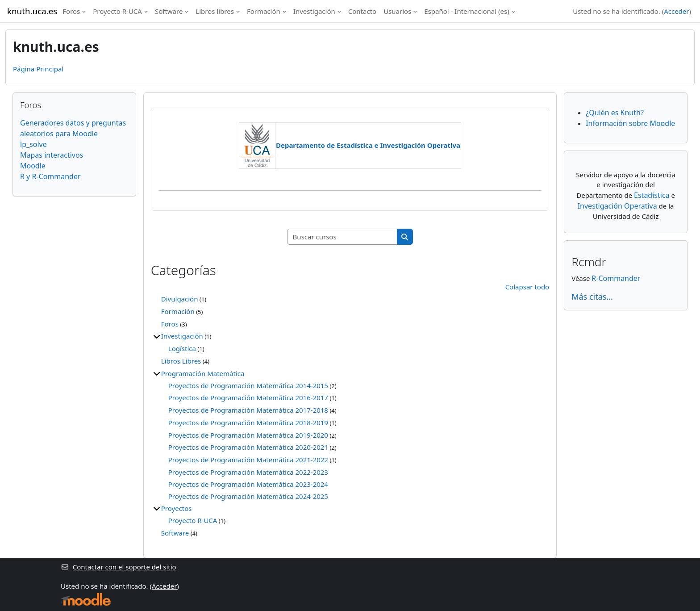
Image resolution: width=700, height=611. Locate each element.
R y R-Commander (50, 176)
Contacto (362, 11)
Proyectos (177, 508)
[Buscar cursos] (342, 237)
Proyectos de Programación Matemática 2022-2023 (248, 472)
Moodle (33, 166)
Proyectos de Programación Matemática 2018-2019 (248, 423)
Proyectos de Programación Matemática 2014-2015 (248, 385)
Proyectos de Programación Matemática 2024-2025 (248, 496)
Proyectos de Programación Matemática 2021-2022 (248, 460)
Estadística (652, 195)
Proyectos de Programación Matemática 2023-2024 (248, 484)
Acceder (676, 11)
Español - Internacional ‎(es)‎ (467, 11)
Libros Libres (181, 361)
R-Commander (616, 278)
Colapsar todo (527, 287)
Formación (264, 11)
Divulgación (180, 299)
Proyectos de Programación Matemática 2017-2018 (248, 410)
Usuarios (397, 11)
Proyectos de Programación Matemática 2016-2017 (248, 398)
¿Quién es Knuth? (615, 113)
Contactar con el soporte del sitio (119, 567)
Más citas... (592, 297)
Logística (182, 348)
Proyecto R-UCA (117, 11)
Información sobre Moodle (630, 123)
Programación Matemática (203, 373)
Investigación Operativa (617, 206)
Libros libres (215, 11)
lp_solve (33, 144)
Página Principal (38, 69)
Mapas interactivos (52, 155)
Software (169, 11)
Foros (71, 11)
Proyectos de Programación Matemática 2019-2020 (248, 435)
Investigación (314, 11)
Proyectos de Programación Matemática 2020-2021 (248, 447)
